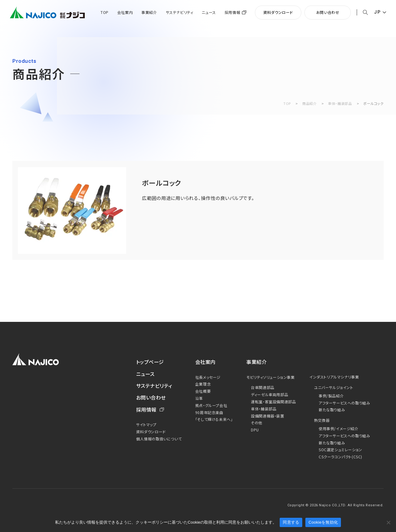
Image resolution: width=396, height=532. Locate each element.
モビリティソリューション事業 (270, 377)
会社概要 (203, 391)
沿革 (199, 398)
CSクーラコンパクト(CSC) (340, 457)
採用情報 (232, 12)
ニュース (209, 12)
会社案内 (125, 12)
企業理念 (203, 384)
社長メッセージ (208, 377)
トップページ (150, 362)
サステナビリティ (180, 12)
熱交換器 (322, 420)
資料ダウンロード (278, 12)
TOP (105, 12)
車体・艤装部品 (340, 103)
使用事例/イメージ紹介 (339, 428)
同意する (291, 522)
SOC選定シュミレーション (340, 450)
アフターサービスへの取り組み (344, 403)
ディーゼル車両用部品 (269, 394)
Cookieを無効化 (323, 522)
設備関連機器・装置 (267, 416)
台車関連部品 (263, 387)
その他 (257, 423)
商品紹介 (310, 103)
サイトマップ (146, 424)
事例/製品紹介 (331, 396)
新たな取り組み (332, 410)
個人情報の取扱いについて (159, 439)
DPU (255, 430)
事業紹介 (149, 12)
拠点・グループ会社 (211, 405)
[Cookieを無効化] (388, 522)
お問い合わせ (328, 12)
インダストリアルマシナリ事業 (334, 377)
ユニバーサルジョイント (334, 387)
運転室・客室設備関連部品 (273, 402)
